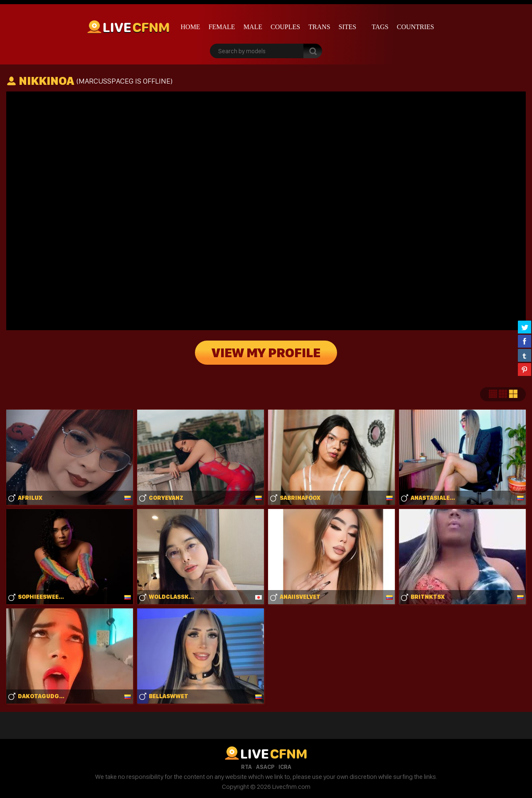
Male (253, 27)
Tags (380, 27)
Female (222, 27)
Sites (348, 27)
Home (191, 27)
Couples (285, 27)
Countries (416, 27)
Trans (319, 27)
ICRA (285, 767)
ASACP (265, 767)
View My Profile (266, 353)
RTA (246, 767)
